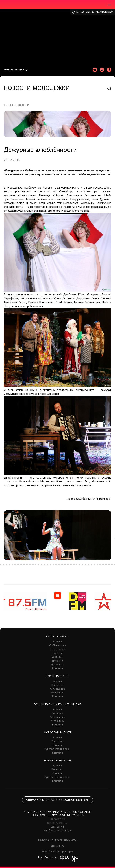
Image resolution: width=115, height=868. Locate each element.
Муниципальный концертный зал (58, 705)
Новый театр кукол (57, 761)
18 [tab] (47, 565)
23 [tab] (62, 565)
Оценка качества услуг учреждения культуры (57, 800)
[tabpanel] (57, 535)
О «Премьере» (57, 646)
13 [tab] (33, 565)
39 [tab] (109, 565)
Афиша (57, 642)
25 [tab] (68, 565)
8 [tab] (18, 565)
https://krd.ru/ (57, 823)
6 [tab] (12, 565)
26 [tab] (71, 565)
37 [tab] (103, 565)
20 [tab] (53, 565)
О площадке (57, 689)
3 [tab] (3, 565)
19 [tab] (50, 565)
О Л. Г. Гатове (57, 649)
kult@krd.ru (57, 819)
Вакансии (57, 657)
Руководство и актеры (57, 749)
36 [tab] (100, 565)
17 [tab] (44, 565)
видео (14, 70)
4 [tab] (6, 565)
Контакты (57, 669)
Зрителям (57, 661)
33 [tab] (91, 565)
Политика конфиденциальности (57, 840)
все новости (19, 105)
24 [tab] (65, 565)
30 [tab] (83, 565)
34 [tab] (94, 565)
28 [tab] (77, 565)
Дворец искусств (57, 676)
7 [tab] (15, 565)
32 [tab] (88, 565)
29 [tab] (80, 565)
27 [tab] (74, 565)
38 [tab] (106, 565)
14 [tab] (36, 565)
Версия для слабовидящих (95, 12)
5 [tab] (9, 565)
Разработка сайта (48, 858)
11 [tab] (27, 565)
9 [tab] (21, 565)
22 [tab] (59, 565)
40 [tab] (112, 565)
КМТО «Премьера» (57, 637)
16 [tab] (42, 565)
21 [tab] (56, 565)
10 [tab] (24, 565)
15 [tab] (39, 565)
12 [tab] (30, 565)
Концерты (57, 713)
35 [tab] (97, 565)
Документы (58, 665)
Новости (57, 653)
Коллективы (57, 693)
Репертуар (57, 685)
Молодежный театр (58, 733)
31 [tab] (86, 565)
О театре (57, 745)
